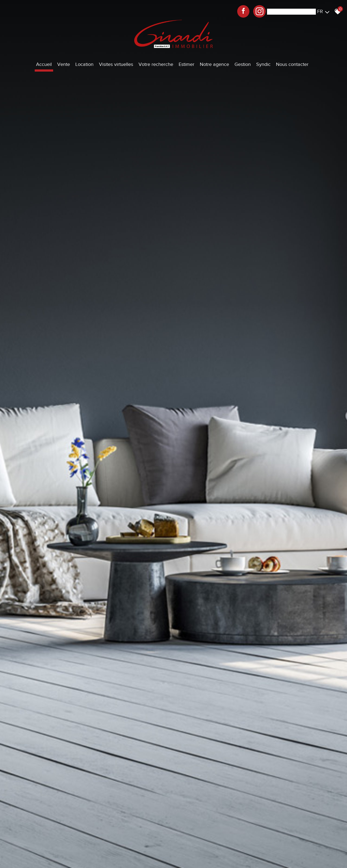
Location (84, 64)
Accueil (44, 64)
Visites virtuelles (116, 64)
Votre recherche (156, 64)
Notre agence (214, 64)
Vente (64, 64)
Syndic (263, 64)
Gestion (243, 64)
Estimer (187, 64)
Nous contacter (292, 64)
